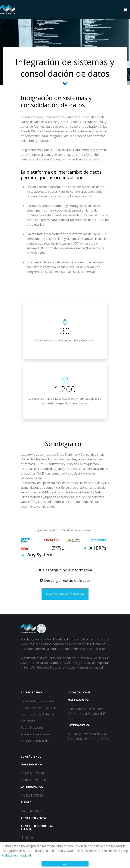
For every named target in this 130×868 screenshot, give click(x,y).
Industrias (28, 721)
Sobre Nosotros (32, 728)
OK (65, 864)
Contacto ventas (34, 818)
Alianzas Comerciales (36, 734)
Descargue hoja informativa (65, 570)
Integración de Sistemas (38, 714)
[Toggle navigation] (126, 9)
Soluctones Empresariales (39, 708)
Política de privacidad (16, 855)
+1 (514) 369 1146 (33, 773)
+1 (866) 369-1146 (33, 780)
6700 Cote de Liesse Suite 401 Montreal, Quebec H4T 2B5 (87, 714)
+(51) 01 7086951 (33, 795)
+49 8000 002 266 (33, 811)
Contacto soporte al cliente (37, 827)
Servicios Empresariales (37, 701)
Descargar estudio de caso (65, 580)
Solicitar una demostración (65, 594)
